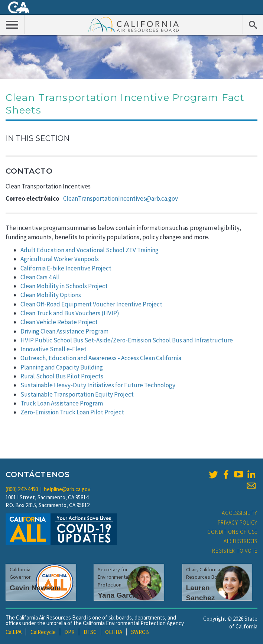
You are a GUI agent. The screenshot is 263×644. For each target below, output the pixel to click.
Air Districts (241, 541)
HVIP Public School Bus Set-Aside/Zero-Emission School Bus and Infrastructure (127, 340)
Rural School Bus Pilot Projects (62, 376)
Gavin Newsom (35, 588)
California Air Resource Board (134, 24)
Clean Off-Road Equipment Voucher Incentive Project (91, 304)
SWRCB (140, 632)
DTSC (90, 632)
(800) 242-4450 (22, 489)
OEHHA (114, 632)
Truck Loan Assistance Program (62, 403)
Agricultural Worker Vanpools (60, 259)
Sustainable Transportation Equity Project (77, 394)
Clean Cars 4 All (40, 277)
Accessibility (240, 513)
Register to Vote (235, 551)
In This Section (38, 138)
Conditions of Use (232, 532)
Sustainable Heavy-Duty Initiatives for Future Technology (98, 385)
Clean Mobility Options (51, 295)
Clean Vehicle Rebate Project (59, 322)
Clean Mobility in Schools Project (64, 286)
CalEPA (14, 632)
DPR (69, 632)
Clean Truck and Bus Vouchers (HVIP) (70, 313)
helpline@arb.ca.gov (67, 489)
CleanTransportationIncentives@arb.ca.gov (121, 198)
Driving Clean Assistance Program (64, 331)
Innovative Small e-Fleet (53, 349)
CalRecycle (43, 632)
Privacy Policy (238, 523)
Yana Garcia (118, 595)
